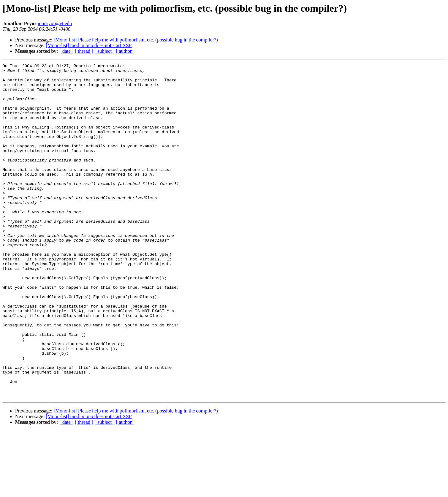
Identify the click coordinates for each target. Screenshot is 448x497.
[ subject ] (105, 51)
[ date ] (66, 51)
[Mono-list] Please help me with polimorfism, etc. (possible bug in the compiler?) (136, 40)
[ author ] (125, 51)
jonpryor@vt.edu (55, 23)
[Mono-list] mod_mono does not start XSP (89, 45)
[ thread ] (84, 51)
